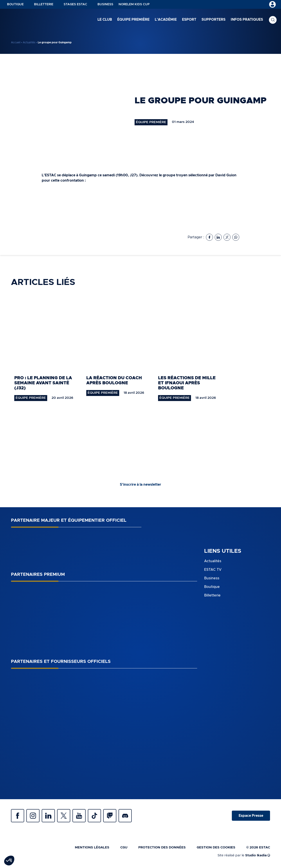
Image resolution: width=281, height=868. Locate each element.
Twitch (110, 816)
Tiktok (94, 816)
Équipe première (133, 20)
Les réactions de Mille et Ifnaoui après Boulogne (187, 383)
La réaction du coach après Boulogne (114, 380)
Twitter (64, 816)
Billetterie (44, 4)
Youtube (79, 816)
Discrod (125, 816)
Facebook (18, 816)
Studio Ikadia (258, 855)
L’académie (166, 20)
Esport (189, 20)
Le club (105, 20)
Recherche (273, 20)
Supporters (213, 20)
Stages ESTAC (75, 4)
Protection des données (162, 847)
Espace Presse (251, 816)
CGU (124, 847)
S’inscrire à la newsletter (140, 485)
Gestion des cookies (216, 847)
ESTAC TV (213, 570)
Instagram (33, 816)
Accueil (16, 42)
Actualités (29, 42)
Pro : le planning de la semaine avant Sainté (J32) (43, 383)
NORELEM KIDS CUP (134, 4)
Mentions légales (92, 847)
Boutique (15, 4)
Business (105, 4)
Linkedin (48, 816)
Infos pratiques (247, 20)
